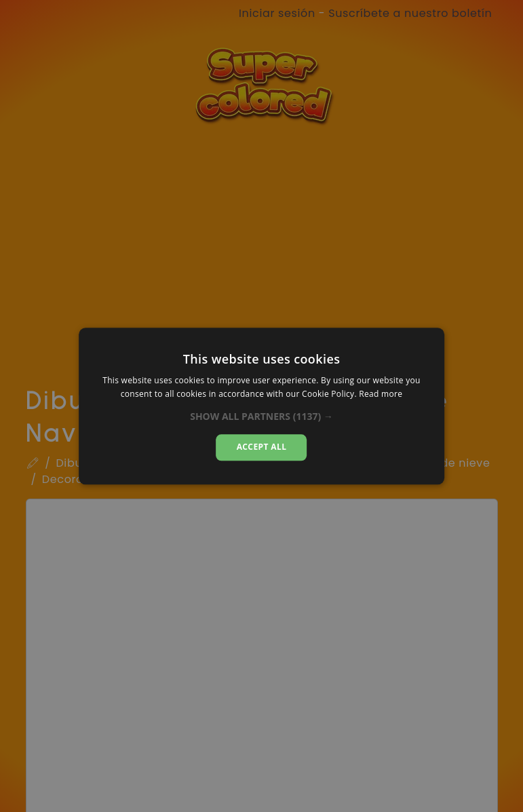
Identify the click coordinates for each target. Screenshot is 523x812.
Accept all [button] (262, 447)
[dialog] (262, 406)
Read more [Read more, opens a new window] (381, 394)
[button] (261, 417)
